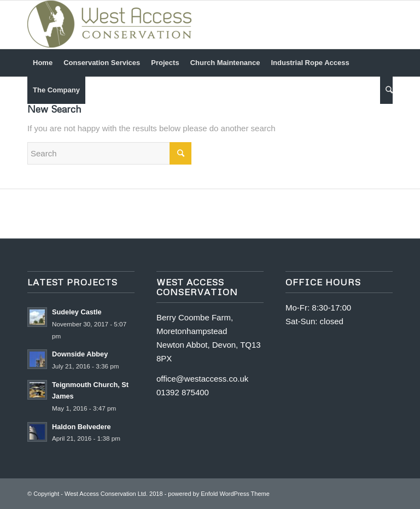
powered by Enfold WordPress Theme (218, 494)
